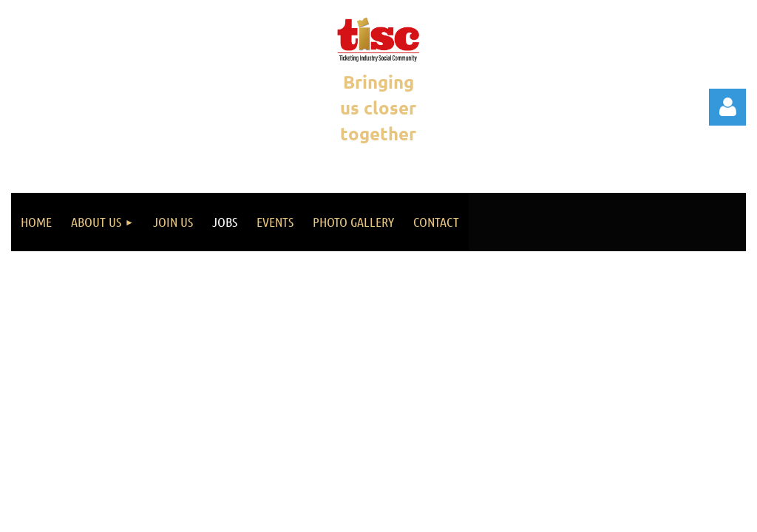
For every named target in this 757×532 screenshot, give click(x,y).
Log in (727, 107)
